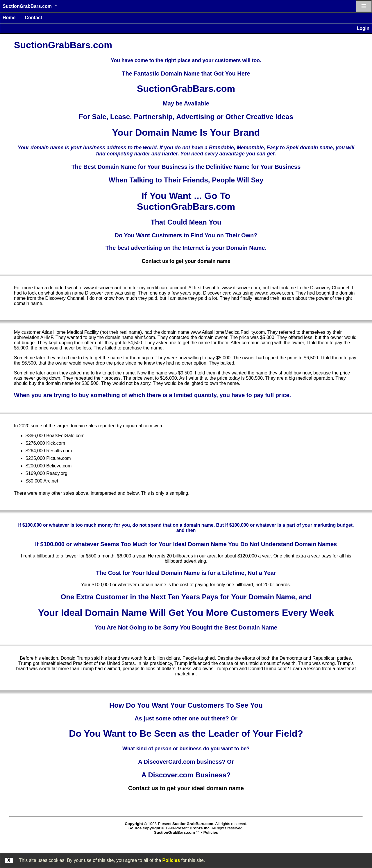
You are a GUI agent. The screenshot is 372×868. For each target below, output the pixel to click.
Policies (171, 860)
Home (9, 18)
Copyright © (136, 824)
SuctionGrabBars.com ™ (30, 6)
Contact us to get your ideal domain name (186, 788)
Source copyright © (146, 828)
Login (363, 28)
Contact (33, 18)
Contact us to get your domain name (186, 261)
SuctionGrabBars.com (193, 824)
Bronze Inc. (200, 828)
